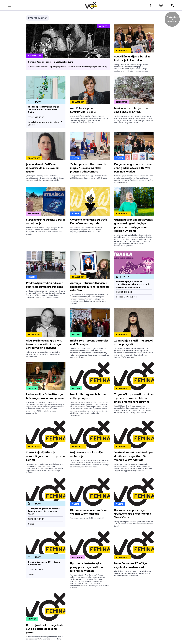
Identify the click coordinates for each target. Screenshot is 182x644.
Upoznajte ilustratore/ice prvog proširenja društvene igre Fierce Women (87, 567)
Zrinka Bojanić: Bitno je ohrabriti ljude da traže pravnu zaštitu (45, 456)
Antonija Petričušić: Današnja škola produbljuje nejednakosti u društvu (89, 287)
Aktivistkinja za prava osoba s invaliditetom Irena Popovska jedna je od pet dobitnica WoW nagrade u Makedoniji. (133, 573)
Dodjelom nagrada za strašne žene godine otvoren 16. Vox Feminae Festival (133, 168)
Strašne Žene (34, 56)
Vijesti (75, 158)
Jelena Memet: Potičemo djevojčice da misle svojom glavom (43, 168)
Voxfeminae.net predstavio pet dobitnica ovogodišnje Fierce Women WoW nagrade (134, 456)
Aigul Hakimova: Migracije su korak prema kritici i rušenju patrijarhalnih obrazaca (44, 344)
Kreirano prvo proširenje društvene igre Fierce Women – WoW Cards (134, 514)
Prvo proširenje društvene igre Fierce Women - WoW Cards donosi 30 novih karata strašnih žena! (134, 524)
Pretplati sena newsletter (172, 19)
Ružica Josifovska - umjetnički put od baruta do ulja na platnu (45, 629)
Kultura (76, 334)
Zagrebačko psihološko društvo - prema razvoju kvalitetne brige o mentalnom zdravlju (134, 398)
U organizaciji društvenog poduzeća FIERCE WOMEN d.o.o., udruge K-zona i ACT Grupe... (89, 177)
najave (38, 102)
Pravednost (122, 50)
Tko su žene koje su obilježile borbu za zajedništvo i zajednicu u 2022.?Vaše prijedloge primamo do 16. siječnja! (86, 230)
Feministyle (122, 102)
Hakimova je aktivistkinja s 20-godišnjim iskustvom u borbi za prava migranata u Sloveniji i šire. (43, 354)
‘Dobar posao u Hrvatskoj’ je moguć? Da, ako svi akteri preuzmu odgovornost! (88, 168)
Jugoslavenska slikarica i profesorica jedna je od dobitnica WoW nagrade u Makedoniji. (45, 638)
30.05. (103, 26)
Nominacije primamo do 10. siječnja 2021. (87, 518)
